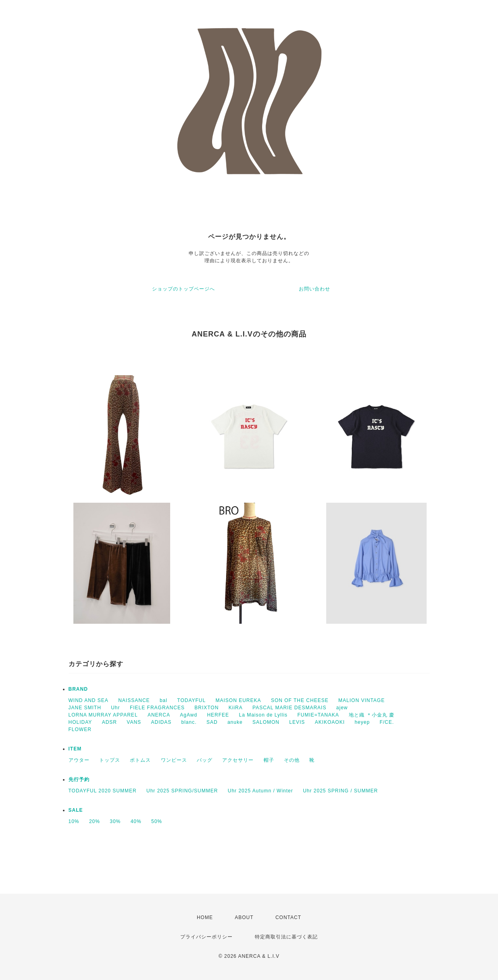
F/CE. (387, 722)
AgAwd (189, 715)
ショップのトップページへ (183, 289)
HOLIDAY (80, 722)
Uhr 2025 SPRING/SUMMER (182, 791)
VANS (134, 722)
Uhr (115, 708)
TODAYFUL (191, 700)
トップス (110, 760)
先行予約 (79, 779)
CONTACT (288, 917)
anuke (235, 722)
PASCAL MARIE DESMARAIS (289, 708)
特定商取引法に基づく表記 (286, 937)
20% (95, 821)
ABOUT (244, 917)
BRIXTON (206, 708)
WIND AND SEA (89, 700)
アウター (79, 760)
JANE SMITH (85, 708)
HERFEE (218, 715)
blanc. (189, 722)
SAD (212, 722)
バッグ (205, 760)
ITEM (75, 749)
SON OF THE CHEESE (300, 700)
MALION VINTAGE (362, 700)
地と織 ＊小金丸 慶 (372, 715)
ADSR (109, 722)
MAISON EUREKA (239, 700)
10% (74, 821)
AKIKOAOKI (330, 722)
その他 (292, 760)
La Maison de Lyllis (263, 715)
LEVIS (297, 722)
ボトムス (140, 760)
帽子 (269, 760)
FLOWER (80, 729)
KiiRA (236, 708)
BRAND (78, 689)
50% (157, 821)
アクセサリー (238, 760)
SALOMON (266, 722)
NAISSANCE (134, 700)
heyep (362, 722)
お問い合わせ (315, 289)
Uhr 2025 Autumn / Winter (260, 791)
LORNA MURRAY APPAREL (103, 715)
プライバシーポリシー (206, 937)
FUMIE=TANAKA (318, 715)
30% (115, 821)
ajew (342, 708)
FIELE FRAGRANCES (157, 708)
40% (136, 821)
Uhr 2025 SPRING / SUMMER (340, 791)
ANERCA (159, 715)
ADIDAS (161, 722)
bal (164, 700)
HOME (205, 917)
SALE (76, 810)
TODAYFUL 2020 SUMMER (103, 791)
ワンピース (174, 760)
